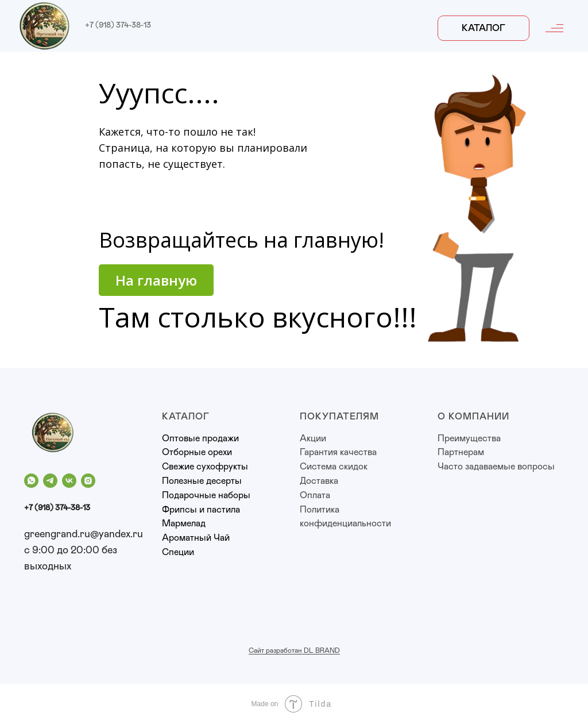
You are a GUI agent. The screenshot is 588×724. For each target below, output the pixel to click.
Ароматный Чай (196, 538)
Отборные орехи (197, 452)
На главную (156, 280)
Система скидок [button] (334, 467)
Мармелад (184, 523)
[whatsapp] (31, 481)
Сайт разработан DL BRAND (294, 650)
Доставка (319, 481)
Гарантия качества (338, 452)
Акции (313, 438)
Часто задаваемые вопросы (496, 467)
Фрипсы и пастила (201, 510)
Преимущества (469, 438)
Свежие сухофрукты (205, 467)
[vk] (69, 481)
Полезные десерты (202, 481)
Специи (178, 552)
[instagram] (88, 481)
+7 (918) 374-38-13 (118, 25)
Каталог (483, 28)
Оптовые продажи (200, 438)
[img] (45, 26)
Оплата (315, 495)
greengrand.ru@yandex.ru (84, 534)
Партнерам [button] (461, 452)
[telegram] (50, 481)
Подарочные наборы (206, 495)
